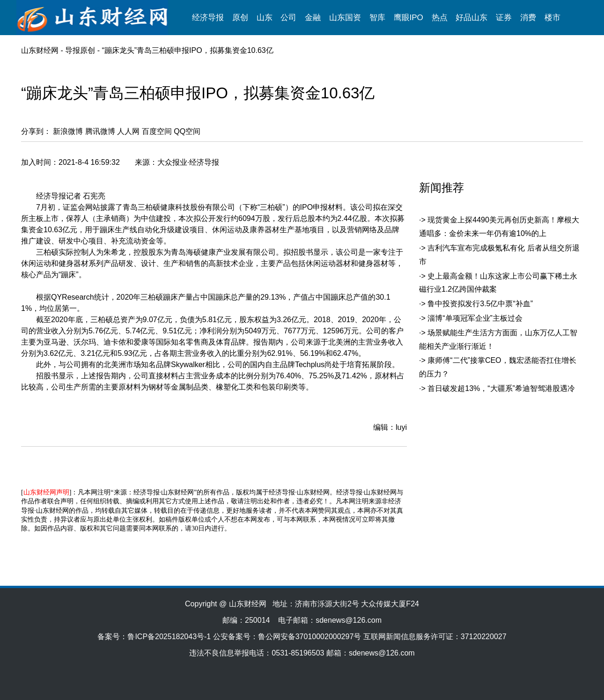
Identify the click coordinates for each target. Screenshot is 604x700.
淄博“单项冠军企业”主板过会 (475, 318)
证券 (504, 18)
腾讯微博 (100, 131)
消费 (528, 18)
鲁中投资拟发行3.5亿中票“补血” (480, 304)
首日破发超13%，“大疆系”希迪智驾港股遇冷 (501, 388)
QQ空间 (187, 131)
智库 (377, 18)
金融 (313, 18)
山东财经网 (40, 50)
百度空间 (157, 131)
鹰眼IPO (409, 18)
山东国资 (345, 18)
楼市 (552, 18)
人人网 (128, 131)
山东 (265, 18)
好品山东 (471, 18)
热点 (440, 18)
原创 (240, 18)
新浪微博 (68, 131)
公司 (288, 18)
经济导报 (208, 18)
